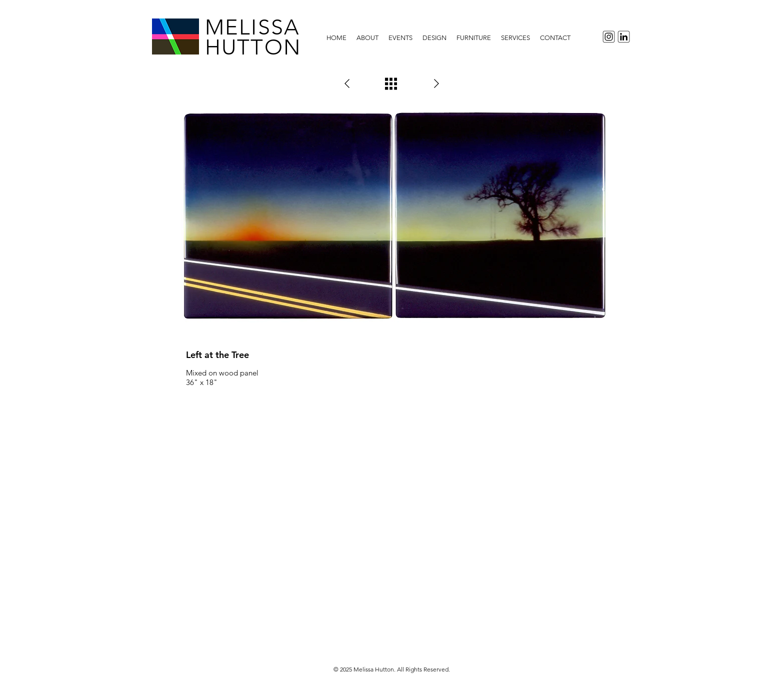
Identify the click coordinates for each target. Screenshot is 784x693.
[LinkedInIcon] (625, 37)
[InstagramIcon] (607, 37)
